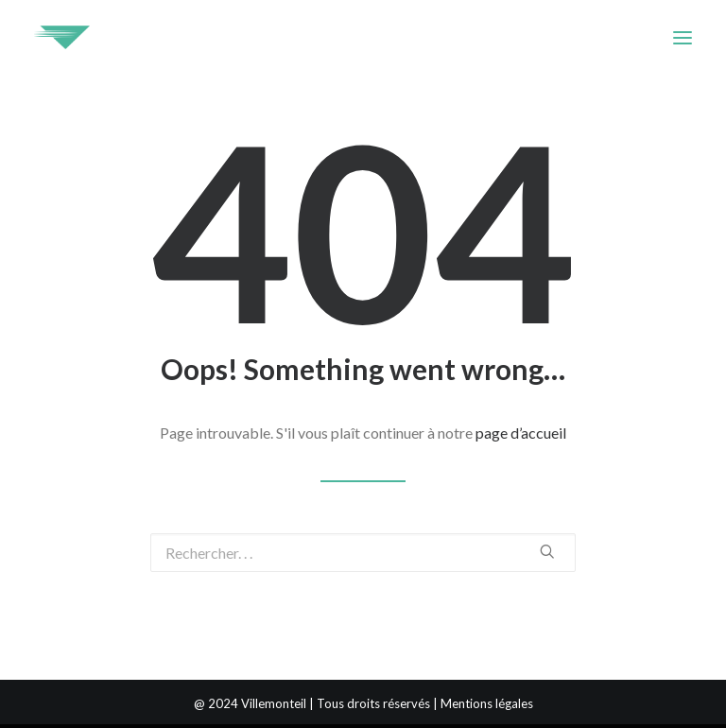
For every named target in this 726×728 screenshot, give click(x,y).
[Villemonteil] (62, 37)
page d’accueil (521, 433)
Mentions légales (487, 703)
